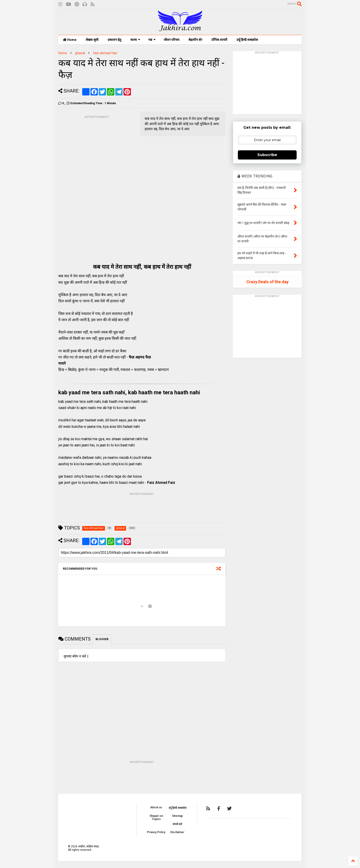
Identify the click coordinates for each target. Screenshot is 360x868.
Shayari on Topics (156, 818)
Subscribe (267, 155)
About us (156, 807)
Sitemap (177, 816)
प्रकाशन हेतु (114, 40)
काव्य (135, 40)
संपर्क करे (177, 824)
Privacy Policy (156, 832)
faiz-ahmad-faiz (105, 53)
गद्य (152, 40)
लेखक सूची (92, 40)
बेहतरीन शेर (195, 40)
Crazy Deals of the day (267, 282)
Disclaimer (177, 832)
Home (70, 40)
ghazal (80, 53)
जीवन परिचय (172, 40)
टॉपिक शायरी (219, 40)
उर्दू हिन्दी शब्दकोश (247, 40)
